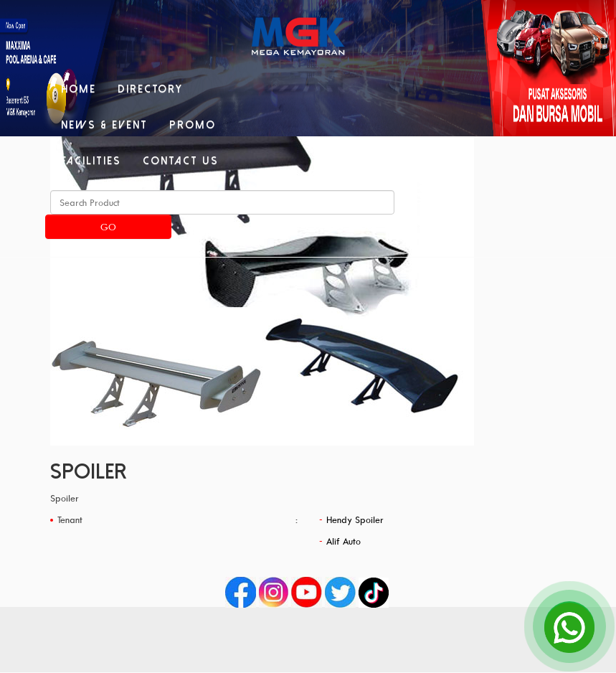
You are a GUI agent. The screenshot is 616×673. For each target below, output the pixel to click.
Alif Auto (343, 541)
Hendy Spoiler (355, 519)
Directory (150, 89)
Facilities (91, 161)
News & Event (104, 125)
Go (108, 227)
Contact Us (181, 161)
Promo (193, 125)
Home (79, 89)
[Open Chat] (569, 626)
